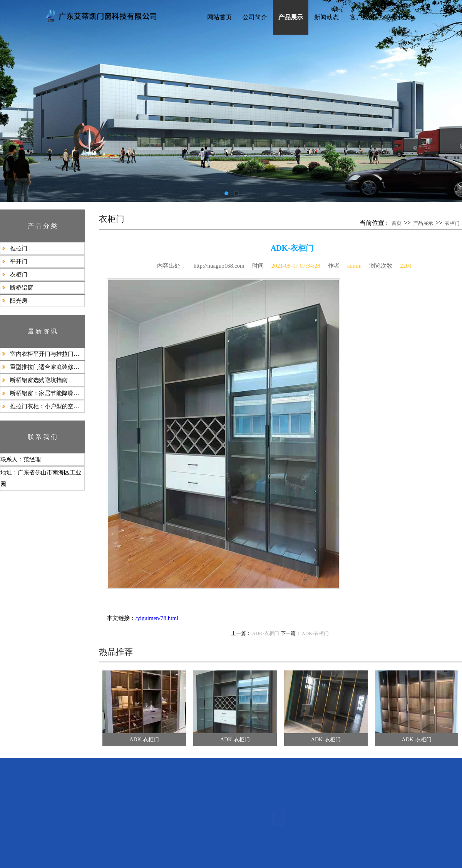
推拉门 (19, 248)
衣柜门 (19, 275)
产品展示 (291, 17)
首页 (397, 223)
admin (355, 266)
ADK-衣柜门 (266, 633)
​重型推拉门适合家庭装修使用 (47, 367)
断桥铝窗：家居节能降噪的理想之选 (47, 393)
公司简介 (255, 17)
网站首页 (219, 17)
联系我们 (398, 17)
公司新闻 (156, 807)
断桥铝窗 (22, 288)
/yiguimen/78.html (157, 618)
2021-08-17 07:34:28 (296, 266)
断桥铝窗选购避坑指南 (39, 380)
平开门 (19, 261)
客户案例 (362, 17)
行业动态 (156, 819)
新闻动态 (326, 17)
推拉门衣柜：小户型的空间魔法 (47, 406)
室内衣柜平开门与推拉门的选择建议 (47, 354)
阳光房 (19, 301)
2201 (406, 266)
